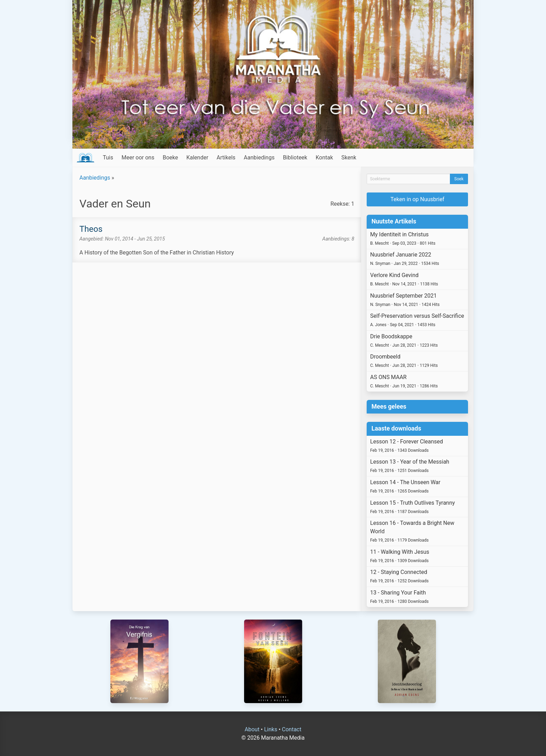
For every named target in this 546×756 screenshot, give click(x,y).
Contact (292, 729)
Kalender (197, 157)
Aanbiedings (259, 157)
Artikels (226, 157)
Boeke (170, 157)
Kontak (324, 157)
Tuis (108, 157)
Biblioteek (295, 157)
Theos (91, 229)
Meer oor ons (138, 157)
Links (271, 729)
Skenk (349, 157)
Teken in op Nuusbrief (417, 199)
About (252, 729)
